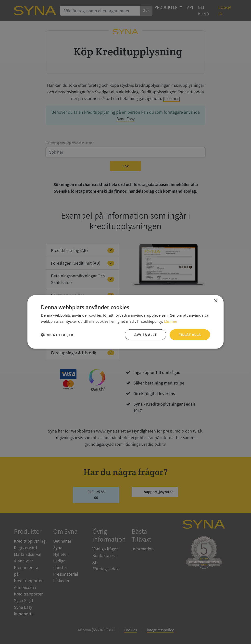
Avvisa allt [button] (145, 335)
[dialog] (125, 322)
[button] (57, 335)
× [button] (216, 301)
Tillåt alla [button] (190, 335)
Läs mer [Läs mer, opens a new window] (171, 321)
